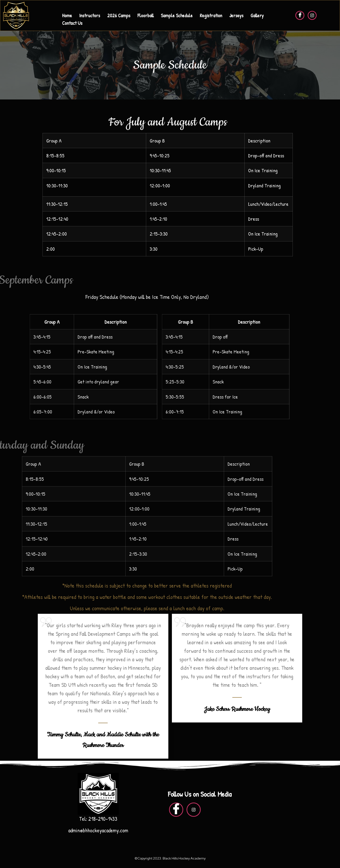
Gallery (257, 15)
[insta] (312, 15)
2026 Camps (119, 15)
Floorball (146, 15)
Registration (211, 15)
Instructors (90, 15)
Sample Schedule (177, 15)
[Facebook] (300, 15)
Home (67, 15)
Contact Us (72, 23)
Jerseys (236, 15)
